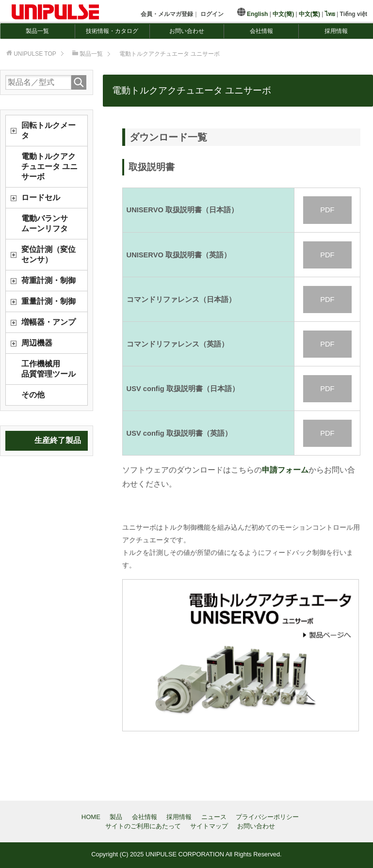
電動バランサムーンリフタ (45, 223)
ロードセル (41, 197)
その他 (33, 395)
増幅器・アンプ (49, 322)
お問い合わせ (187, 31)
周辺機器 (37, 343)
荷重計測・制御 (49, 280)
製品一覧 (37, 31)
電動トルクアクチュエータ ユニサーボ (49, 166)
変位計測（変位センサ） (49, 254)
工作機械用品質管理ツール (49, 369)
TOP (35, 54)
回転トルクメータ (49, 130)
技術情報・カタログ (112, 31)
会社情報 (261, 31)
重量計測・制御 (49, 301)
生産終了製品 (58, 440)
